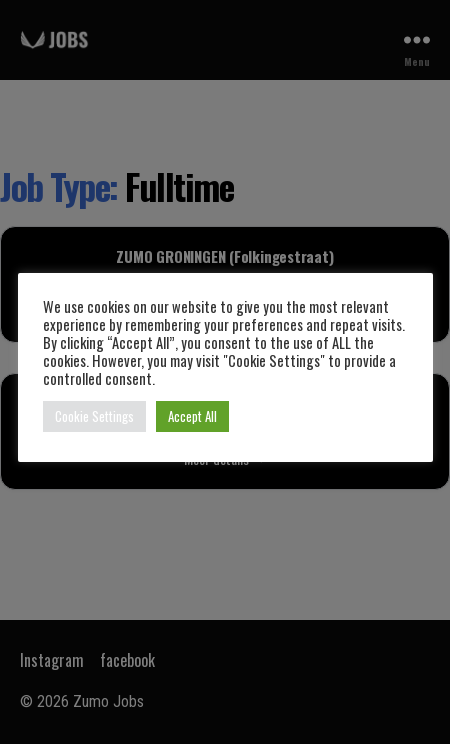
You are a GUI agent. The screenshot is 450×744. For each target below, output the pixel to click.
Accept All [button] (192, 416)
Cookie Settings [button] (94, 416)
